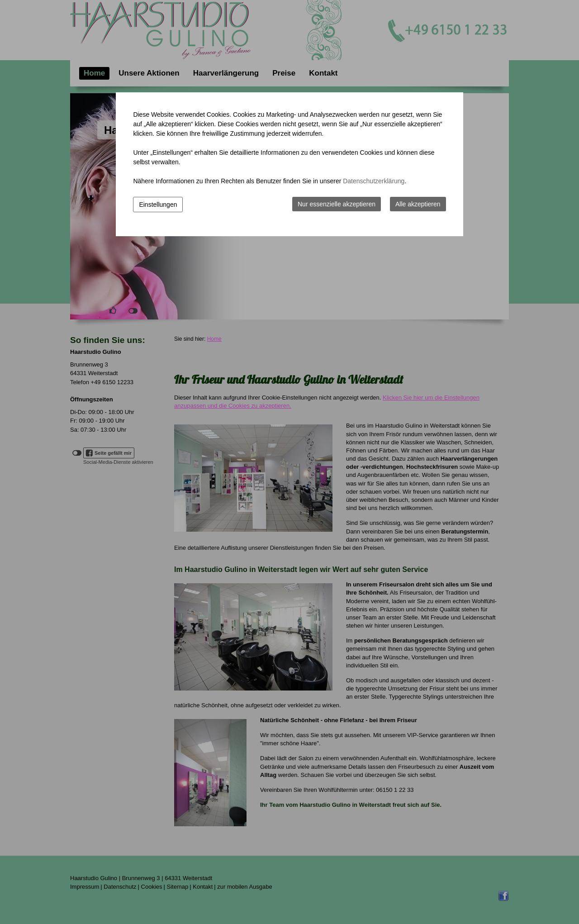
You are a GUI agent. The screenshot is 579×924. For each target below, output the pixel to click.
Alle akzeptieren (418, 204)
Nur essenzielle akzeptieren (337, 204)
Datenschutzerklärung (374, 181)
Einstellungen (158, 205)
